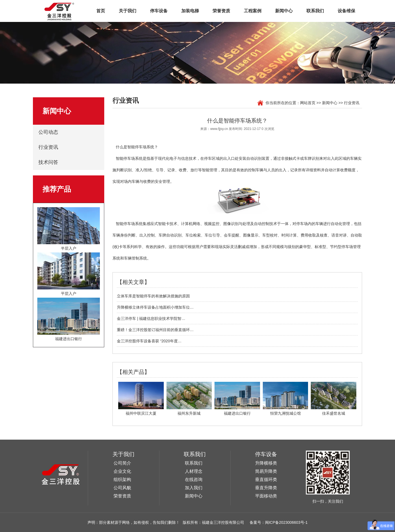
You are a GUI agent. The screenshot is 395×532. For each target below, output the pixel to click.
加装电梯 (190, 11)
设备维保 (346, 11)
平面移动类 (266, 496)
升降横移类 (266, 463)
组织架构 (122, 480)
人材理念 (194, 471)
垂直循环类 (266, 480)
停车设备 (159, 11)
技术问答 (48, 162)
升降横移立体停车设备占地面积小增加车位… (155, 307)
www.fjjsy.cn (219, 129)
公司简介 (122, 463)
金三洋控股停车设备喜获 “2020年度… (149, 341)
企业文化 (122, 471)
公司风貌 (122, 488)
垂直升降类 (266, 488)
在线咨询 (194, 480)
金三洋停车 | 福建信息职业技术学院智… (151, 318)
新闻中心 (284, 11)
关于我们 (128, 11)
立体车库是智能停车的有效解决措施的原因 (153, 296)
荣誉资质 (221, 11)
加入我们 (194, 488)
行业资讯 (48, 147)
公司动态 (48, 132)
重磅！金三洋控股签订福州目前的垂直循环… (155, 330)
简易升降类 (266, 471)
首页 (101, 11)
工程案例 (253, 11)
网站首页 (308, 103)
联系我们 (315, 11)
